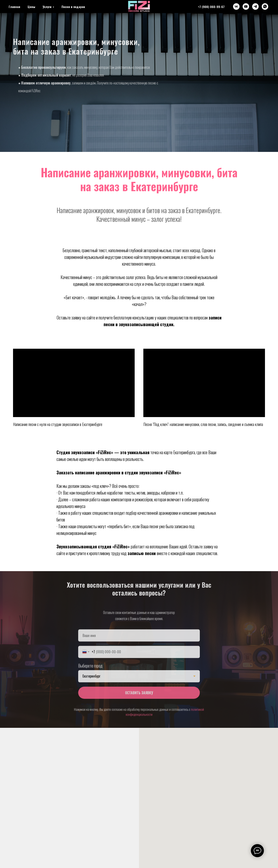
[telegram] (255, 7)
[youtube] (246, 7)
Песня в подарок (73, 7)
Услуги (47, 7)
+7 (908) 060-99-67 (211, 7)
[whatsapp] (265, 7)
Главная (14, 7)
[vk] (236, 7)
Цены (31, 7)
